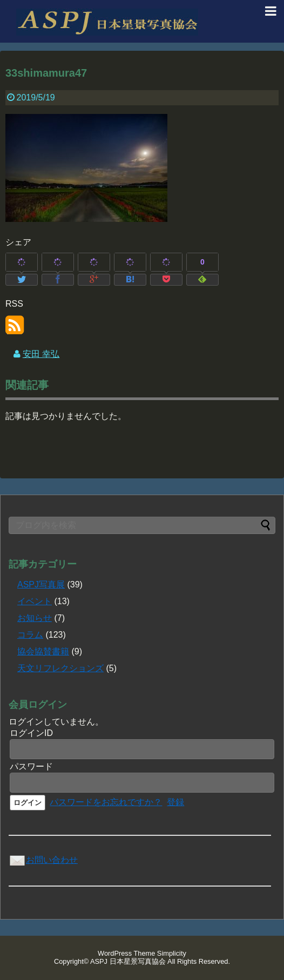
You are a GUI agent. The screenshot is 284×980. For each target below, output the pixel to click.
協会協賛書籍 (43, 651)
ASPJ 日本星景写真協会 (128, 961)
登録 (175, 802)
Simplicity (172, 953)
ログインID (31, 733)
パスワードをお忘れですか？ (106, 802)
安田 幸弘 (41, 354)
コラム (30, 635)
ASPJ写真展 (41, 584)
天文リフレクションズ (60, 668)
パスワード (31, 766)
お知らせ (35, 618)
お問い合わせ (43, 860)
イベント (35, 601)
